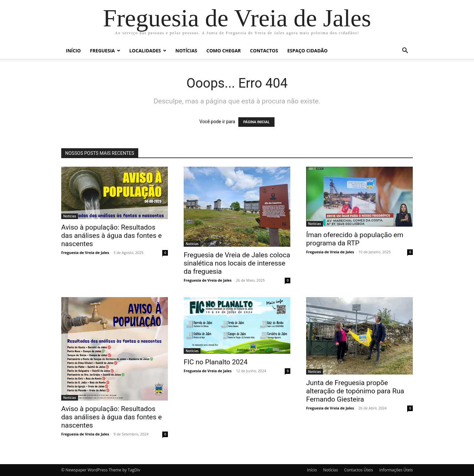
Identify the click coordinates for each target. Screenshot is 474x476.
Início (73, 51)
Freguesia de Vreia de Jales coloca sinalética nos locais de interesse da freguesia (237, 263)
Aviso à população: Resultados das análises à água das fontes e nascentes (111, 236)
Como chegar (224, 51)
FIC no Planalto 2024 (216, 362)
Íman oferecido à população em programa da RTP (355, 239)
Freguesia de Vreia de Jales (85, 252)
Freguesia (102, 51)
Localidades (145, 51)
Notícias (186, 51)
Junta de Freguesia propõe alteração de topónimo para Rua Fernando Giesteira (355, 391)
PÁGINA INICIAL (256, 122)
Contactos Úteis (358, 470)
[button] (405, 51)
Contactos (264, 51)
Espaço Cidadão (307, 51)
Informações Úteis (396, 470)
